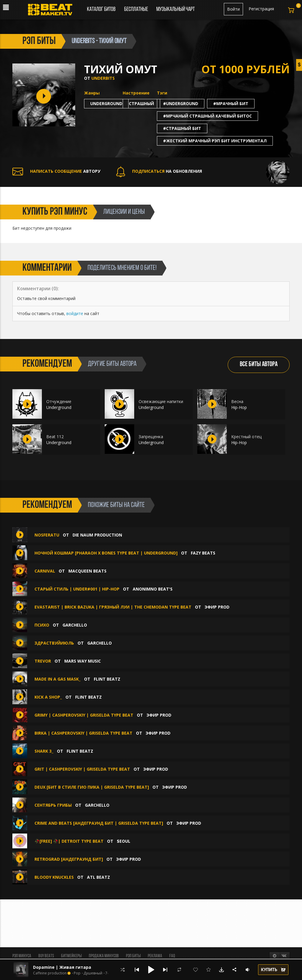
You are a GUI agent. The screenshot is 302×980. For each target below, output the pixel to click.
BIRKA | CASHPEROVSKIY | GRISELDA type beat (83, 733)
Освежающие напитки (161, 401)
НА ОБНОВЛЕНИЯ (159, 171)
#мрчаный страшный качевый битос (207, 116)
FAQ (172, 956)
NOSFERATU (47, 535)
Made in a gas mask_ (58, 679)
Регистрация (261, 9)
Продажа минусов (104, 956)
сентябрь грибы (53, 805)
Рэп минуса (22, 956)
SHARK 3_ (44, 751)
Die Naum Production (97, 535)
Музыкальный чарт (175, 9)
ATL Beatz (99, 877)
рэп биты (39, 41)
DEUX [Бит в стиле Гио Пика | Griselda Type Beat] (92, 787)
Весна (237, 401)
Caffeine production (50, 973)
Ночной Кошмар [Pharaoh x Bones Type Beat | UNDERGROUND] (106, 553)
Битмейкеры (71, 956)
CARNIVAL (45, 571)
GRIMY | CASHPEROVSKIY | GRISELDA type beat (84, 715)
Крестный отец (246, 437)
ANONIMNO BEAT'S (153, 589)
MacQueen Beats (87, 571)
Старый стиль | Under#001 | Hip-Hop (77, 589)
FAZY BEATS (203, 553)
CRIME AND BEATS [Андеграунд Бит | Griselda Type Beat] (99, 823)
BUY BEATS (46, 956)
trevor (43, 661)
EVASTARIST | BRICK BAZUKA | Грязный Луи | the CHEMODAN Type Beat (113, 607)
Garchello (75, 625)
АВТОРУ (56, 171)
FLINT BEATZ (107, 679)
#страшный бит (182, 128)
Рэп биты (133, 956)
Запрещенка (151, 437)
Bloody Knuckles (54, 877)
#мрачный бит (231, 103)
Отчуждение (59, 401)
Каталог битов (101, 9)
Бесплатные (137, 9)
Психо (42, 625)
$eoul (124, 841)
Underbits (103, 78)
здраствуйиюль (54, 643)
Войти (233, 9)
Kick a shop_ (48, 697)
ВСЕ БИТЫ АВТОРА (259, 365)
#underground (181, 103)
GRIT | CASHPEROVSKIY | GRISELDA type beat (82, 769)
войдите (75, 313)
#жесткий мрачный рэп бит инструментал (215, 141)
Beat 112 (55, 437)
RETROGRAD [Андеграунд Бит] (69, 859)
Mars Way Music (83, 661)
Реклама (155, 956)
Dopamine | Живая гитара (62, 967)
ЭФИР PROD (217, 607)
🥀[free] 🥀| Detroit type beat (70, 841)
